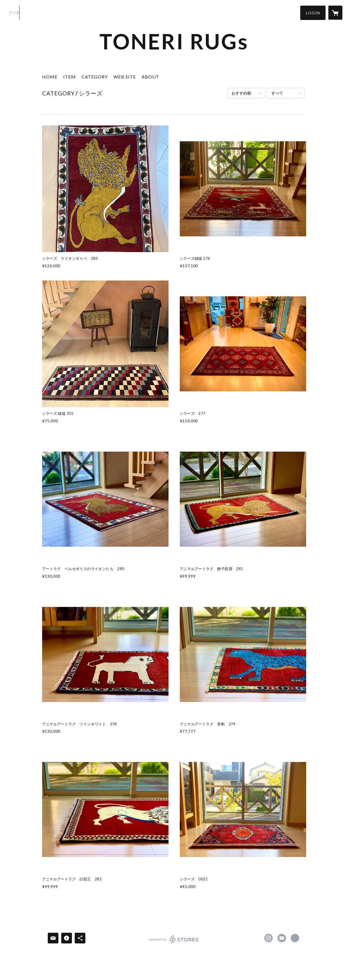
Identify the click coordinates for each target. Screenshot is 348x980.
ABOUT (150, 77)
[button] (313, 13)
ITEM (70, 77)
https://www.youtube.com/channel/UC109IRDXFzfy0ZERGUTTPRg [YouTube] (282, 938)
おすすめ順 (241, 93)
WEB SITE (125, 77)
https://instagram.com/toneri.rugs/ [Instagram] (269, 938)
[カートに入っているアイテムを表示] (335, 13)
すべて (277, 93)
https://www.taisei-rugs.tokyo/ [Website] (295, 938)
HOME (50, 77)
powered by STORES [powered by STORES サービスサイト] (174, 943)
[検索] (13, 13)
